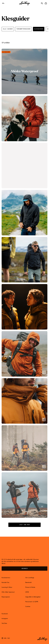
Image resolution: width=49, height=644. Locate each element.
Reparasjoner (6, 597)
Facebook (5, 614)
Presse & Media (30, 587)
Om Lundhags (30, 578)
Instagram (5, 618)
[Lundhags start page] (24, 3)
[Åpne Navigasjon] (3, 3)
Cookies (28, 606)
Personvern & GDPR (32, 602)
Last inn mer (24, 525)
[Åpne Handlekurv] (46, 3)
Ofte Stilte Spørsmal (8, 592)
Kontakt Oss (5, 582)
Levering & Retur (7, 587)
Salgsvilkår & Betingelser (33, 597)
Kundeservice (6, 578)
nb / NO (6, 638)
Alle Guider (8, 29)
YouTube (4, 623)
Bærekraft (28, 582)
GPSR (27, 592)
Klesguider (39, 29)
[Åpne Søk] (42, 3)
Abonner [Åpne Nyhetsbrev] (25, 568)
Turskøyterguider (23, 29)
